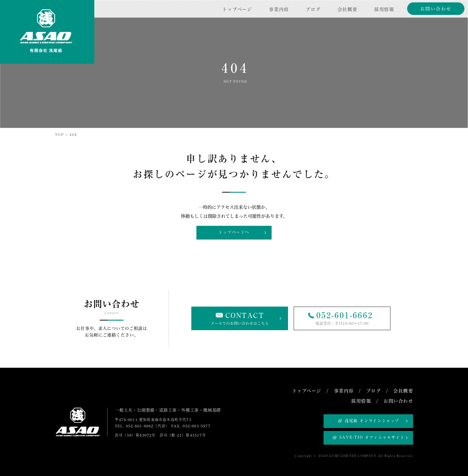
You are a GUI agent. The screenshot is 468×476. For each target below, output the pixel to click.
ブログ (313, 9)
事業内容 (279, 9)
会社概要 (348, 9)
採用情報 (384, 9)
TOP (59, 135)
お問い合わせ (436, 9)
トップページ (237, 9)
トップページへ (234, 232)
